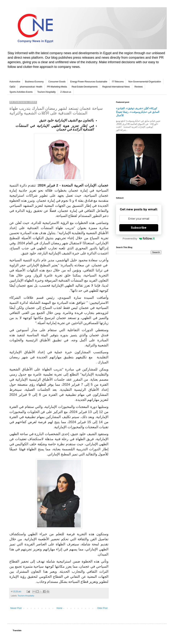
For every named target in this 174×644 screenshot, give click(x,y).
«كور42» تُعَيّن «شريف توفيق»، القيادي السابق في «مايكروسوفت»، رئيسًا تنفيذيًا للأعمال (138, 112)
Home (59, 608)
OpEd (12, 87)
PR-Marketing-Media (57, 87)
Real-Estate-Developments (85, 87)
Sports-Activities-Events (21, 92)
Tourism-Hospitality (46, 92)
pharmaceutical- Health (31, 87)
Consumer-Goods (57, 82)
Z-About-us (66, 92)
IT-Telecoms (118, 82)
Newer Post (16, 608)
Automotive (15, 82)
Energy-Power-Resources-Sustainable (89, 82)
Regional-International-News (116, 87)
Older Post (102, 608)
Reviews (139, 87)
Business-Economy (34, 82)
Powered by (139, 238)
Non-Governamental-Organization (145, 82)
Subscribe (139, 228)
